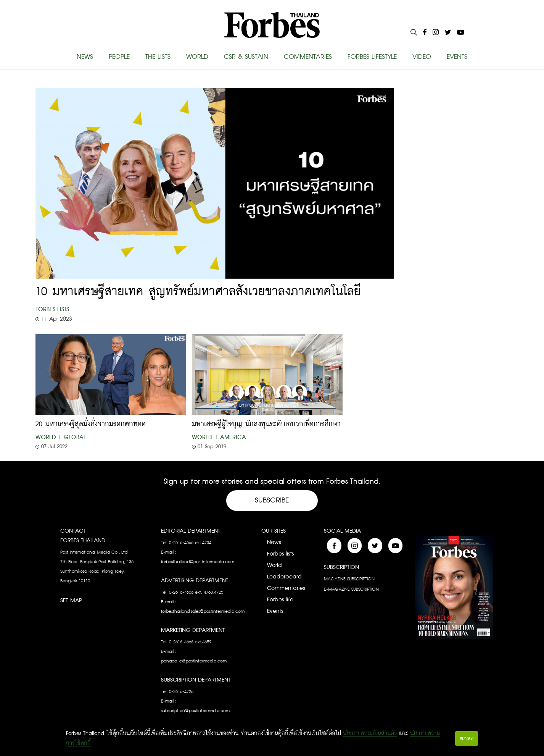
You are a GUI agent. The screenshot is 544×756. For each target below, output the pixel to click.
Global (75, 437)
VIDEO (422, 57)
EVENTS (457, 57)
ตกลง (467, 738)
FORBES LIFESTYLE (372, 57)
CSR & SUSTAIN (246, 57)
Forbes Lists (52, 309)
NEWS (85, 57)
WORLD (197, 57)
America (233, 437)
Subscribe (272, 500)
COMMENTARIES (308, 57)
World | (49, 437)
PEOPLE (119, 57)
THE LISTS (158, 57)
